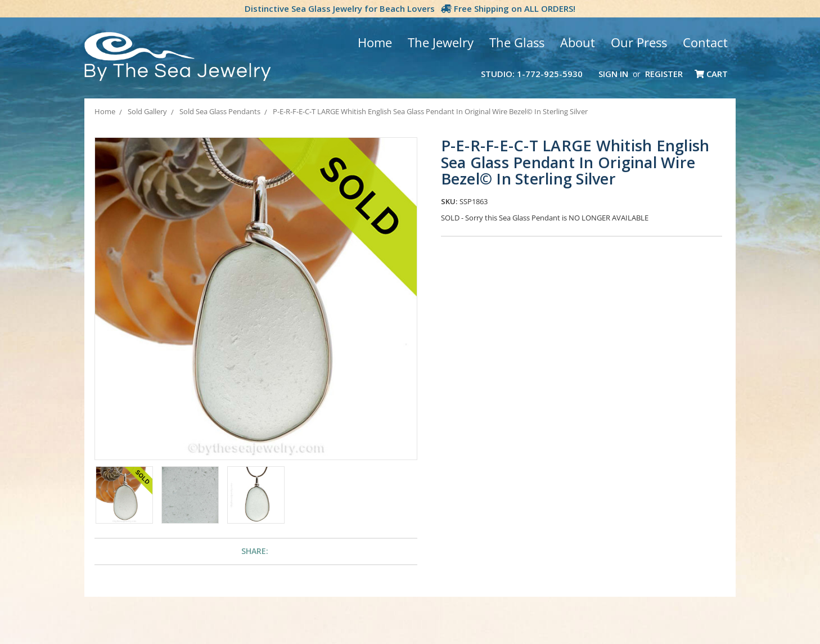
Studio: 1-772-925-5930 (532, 74)
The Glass (517, 42)
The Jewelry (441, 42)
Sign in (613, 74)
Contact (705, 42)
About (578, 42)
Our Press (639, 42)
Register (664, 74)
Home (375, 42)
